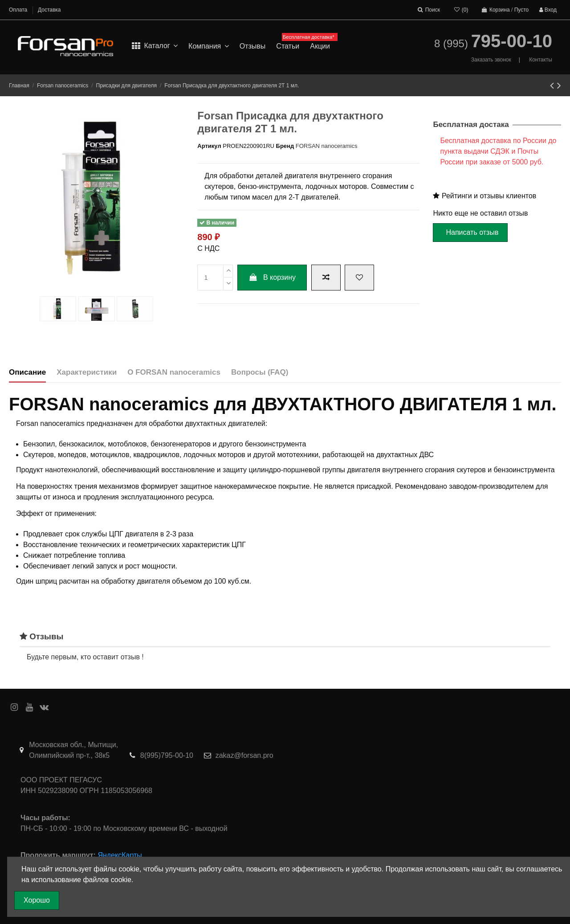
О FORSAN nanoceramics (174, 372)
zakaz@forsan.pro (244, 755)
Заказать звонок (491, 60)
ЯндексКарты (120, 855)
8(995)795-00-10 (167, 755)
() (461, 10)
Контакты (541, 60)
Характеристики (87, 372)
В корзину (272, 277)
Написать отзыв (472, 232)
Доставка (49, 10)
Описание (27, 372)
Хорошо (37, 900)
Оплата (19, 10)
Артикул (209, 146)
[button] (209, 46)
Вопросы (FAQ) (260, 372)
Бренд (285, 146)
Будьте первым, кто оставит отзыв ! (85, 657)
